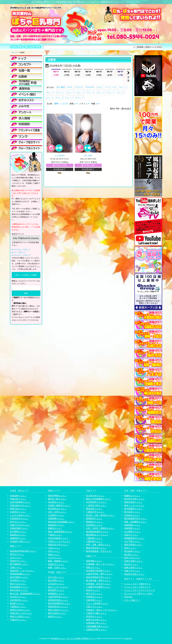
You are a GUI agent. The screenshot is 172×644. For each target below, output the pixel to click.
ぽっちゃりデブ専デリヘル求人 (138, 594)
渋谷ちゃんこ (54, 551)
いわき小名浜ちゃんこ (20, 515)
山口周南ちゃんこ (132, 532)
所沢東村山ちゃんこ (57, 509)
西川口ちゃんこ (17, 554)
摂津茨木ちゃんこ (94, 616)
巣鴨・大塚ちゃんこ (57, 568)
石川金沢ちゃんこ (56, 584)
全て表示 (61, 87)
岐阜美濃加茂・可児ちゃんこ (99, 551)
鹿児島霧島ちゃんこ (133, 509)
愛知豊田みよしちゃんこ (97, 535)
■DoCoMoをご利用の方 (21, 250)
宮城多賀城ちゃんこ (19, 528)
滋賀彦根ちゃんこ (94, 561)
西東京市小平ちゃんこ (58, 545)
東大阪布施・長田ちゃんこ (98, 580)
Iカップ (121, 92)
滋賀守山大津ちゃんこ (96, 620)
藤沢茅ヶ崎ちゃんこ (57, 499)
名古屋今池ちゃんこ (95, 496)
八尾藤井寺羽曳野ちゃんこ (98, 587)
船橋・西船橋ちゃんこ (58, 561)
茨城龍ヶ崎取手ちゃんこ (59, 505)
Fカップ (91, 92)
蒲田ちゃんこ (54, 554)
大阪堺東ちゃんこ (94, 600)
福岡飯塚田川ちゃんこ (134, 538)
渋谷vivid (128, 597)
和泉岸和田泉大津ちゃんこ (98, 577)
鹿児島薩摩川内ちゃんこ (135, 518)
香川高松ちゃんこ (132, 512)
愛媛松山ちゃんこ (132, 496)
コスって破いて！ (132, 600)
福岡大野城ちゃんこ (133, 545)
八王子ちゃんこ (55, 558)
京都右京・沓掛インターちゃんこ (101, 610)
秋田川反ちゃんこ (18, 509)
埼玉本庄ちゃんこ (18, 597)
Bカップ (50, 92)
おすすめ (79, 87)
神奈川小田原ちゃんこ (20, 616)
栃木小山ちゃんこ (18, 584)
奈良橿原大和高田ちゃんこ (98, 571)
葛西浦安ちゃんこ (56, 525)
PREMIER (90, 87)
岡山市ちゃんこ (131, 564)
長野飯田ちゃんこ (56, 594)
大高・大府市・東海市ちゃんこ (100, 528)
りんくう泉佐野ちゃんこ (97, 603)
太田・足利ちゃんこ (57, 512)
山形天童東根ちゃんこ (20, 502)
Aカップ (123, 87)
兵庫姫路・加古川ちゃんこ (98, 584)
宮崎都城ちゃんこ (132, 525)
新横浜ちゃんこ (55, 528)
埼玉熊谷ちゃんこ (18, 580)
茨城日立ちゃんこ (56, 564)
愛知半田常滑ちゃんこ (96, 548)
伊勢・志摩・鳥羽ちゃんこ (98, 545)
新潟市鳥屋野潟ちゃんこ (59, 603)
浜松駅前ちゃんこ (94, 525)
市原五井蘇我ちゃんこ (58, 538)
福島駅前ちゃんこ (18, 538)
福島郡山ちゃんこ (18, 535)
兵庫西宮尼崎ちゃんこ (96, 629)
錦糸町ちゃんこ (17, 603)
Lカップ (70, 98)
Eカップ (81, 92)
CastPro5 (128, 638)
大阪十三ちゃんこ (94, 607)
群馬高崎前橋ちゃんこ (20, 574)
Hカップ (111, 92)
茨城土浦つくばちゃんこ (21, 613)
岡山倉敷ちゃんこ (132, 551)
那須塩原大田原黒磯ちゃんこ (61, 522)
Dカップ (71, 92)
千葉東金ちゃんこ (18, 607)
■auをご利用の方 (19, 252)
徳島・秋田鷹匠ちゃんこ (135, 522)
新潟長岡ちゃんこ (56, 590)
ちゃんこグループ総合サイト (137, 584)
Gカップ (101, 92)
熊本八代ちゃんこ (132, 558)
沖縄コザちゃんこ (132, 571)
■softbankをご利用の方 (21, 255)
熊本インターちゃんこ (134, 505)
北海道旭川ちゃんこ (19, 518)
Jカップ (50, 98)
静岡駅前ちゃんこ (94, 518)
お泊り (100, 87)
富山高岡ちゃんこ (56, 580)
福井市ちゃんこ (55, 616)
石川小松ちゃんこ (56, 577)
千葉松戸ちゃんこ (18, 620)
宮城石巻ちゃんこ (18, 499)
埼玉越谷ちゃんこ (56, 502)
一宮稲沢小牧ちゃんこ (96, 505)
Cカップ (61, 92)
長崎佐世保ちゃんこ (133, 502)
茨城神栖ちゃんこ (56, 518)
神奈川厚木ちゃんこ (19, 590)
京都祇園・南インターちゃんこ (100, 564)
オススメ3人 (111, 87)
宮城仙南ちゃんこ (18, 496)
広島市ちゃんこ (131, 535)
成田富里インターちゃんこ (22, 571)
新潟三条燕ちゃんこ (57, 613)
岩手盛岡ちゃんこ (18, 532)
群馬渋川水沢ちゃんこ (20, 610)
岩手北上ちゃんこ (18, 522)
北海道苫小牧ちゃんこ (20, 541)
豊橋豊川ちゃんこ (94, 522)
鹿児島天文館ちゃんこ (134, 499)
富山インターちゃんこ (58, 587)
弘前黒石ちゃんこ (18, 512)
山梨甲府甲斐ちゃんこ (58, 597)
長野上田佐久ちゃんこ (58, 610)
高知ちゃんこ (130, 548)
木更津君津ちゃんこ (19, 600)
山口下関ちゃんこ (132, 541)
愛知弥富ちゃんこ (94, 509)
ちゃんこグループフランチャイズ (140, 590)
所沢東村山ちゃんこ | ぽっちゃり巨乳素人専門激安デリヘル (73, 638)
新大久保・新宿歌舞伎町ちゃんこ (25, 594)
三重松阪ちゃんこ (94, 538)
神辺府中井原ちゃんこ (134, 574)
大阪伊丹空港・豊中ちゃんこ (99, 574)
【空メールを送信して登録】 (26, 275)
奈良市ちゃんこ (93, 590)
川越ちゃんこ (16, 567)
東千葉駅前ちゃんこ (19, 564)
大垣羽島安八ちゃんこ (96, 502)
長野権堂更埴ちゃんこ (58, 600)
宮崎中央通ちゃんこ (133, 561)
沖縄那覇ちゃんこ (132, 528)
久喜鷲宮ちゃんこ (56, 515)
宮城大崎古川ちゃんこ (20, 505)
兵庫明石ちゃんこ (94, 597)
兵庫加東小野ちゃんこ (96, 623)
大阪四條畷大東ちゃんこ (97, 626)
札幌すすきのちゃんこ (20, 525)
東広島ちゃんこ (131, 554)
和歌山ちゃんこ (93, 567)
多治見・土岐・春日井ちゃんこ (100, 515)
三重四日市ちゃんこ (95, 512)
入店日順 (64, 104)
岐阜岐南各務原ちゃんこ (97, 532)
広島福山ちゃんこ (132, 515)
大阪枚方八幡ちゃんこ (96, 613)
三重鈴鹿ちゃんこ (94, 541)
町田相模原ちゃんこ (19, 587)
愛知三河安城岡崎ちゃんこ (98, 499)
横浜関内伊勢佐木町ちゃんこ (23, 551)
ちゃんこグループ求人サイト (137, 587)
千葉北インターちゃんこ (59, 541)
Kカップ (60, 98)
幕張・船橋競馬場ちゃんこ (60, 532)
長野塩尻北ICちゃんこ (58, 607)
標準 (56, 104)
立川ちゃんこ (16, 558)
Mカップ (80, 98)
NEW (70, 87)
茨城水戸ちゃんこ (18, 561)
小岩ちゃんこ (54, 548)
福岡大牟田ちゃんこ (133, 568)
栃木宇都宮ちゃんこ (19, 577)
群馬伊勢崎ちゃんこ (57, 496)
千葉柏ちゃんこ (55, 535)
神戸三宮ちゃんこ (94, 594)
